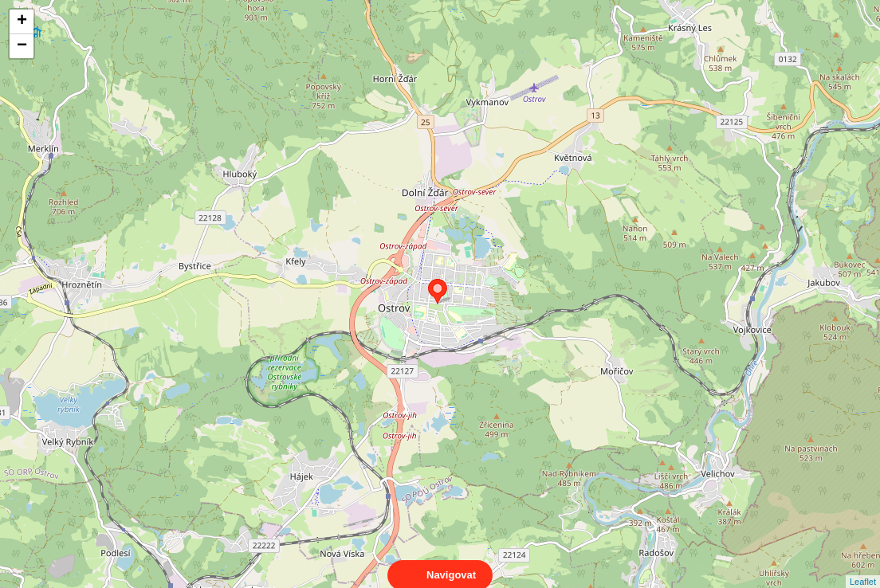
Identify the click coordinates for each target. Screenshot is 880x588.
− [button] (22, 46)
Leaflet (863, 567)
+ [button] (22, 22)
